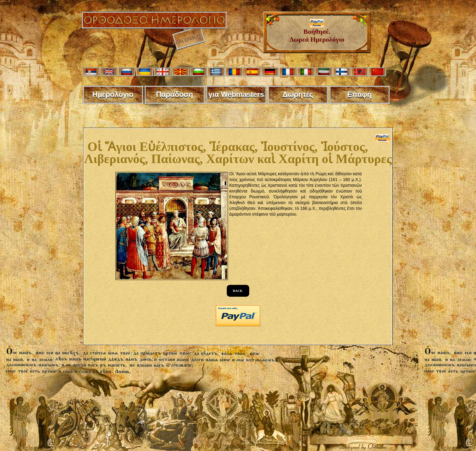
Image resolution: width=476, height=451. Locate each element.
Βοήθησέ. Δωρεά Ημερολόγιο (317, 32)
